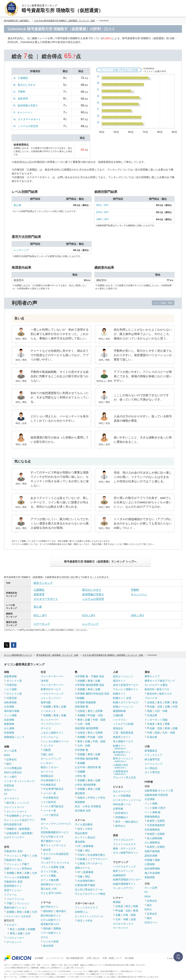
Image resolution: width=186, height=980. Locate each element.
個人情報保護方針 (75, 958)
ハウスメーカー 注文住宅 (17, 916)
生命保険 (9, 720)
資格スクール (82, 868)
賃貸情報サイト (13, 886)
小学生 (102, 798)
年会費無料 (13, 816)
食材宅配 (46, 702)
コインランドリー (51, 698)
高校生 (81, 798)
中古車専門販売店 (53, 789)
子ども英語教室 (84, 824)
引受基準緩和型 (156, 825)
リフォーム (10, 895)
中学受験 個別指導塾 (87, 759)
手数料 (22, 92)
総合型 (47, 850)
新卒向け (120, 826)
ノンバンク (23, 803)
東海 (19, 873)
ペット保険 (10, 715)
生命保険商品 (152, 830)
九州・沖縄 (84, 724)
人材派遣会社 (121, 772)
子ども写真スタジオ (52, 837)
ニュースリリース (55, 958)
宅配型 (47, 750)
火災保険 (9, 707)
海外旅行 (61, 911)
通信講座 (80, 842)
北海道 (81, 711)
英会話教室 (81, 833)
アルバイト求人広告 (124, 777)
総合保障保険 (152, 869)
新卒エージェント (123, 760)
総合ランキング (43, 583)
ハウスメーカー (15, 938)
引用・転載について (112, 958)
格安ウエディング (123, 871)
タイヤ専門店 (152, 772)
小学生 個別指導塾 (85, 785)
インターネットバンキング (19, 781)
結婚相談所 (119, 875)
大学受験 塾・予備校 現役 (90, 676)
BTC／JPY (103, 205)
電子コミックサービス (53, 845)
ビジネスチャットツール (127, 800)
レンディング (21, 250)
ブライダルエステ (123, 840)
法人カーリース (122, 791)
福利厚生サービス (51, 884)
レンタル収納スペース (56, 741)
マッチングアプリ (123, 888)
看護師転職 (119, 711)
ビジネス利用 (51, 942)
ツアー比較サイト (51, 933)
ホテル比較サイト (51, 920)
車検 (43, 819)
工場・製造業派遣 (123, 733)
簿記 (88, 850)
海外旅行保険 (12, 711)
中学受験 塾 (82, 750)
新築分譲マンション (15, 908)
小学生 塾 (80, 776)
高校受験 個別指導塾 (87, 728)
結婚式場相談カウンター (127, 879)
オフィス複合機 (50, 880)
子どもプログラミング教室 (90, 894)
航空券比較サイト (51, 916)
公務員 (81, 863)
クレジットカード (14, 807)
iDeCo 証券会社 (13, 772)
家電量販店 (151, 751)
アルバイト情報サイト (126, 689)
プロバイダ (151, 698)
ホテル (45, 937)
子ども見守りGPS (51, 893)
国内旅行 (48, 911)
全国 (133, 919)
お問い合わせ (93, 958)
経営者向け (122, 813)
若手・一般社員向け (127, 822)
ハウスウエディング (124, 867)
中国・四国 (99, 720)
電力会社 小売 (49, 889)
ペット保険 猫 (153, 812)
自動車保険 (10, 676)
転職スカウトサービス (126, 702)
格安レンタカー (50, 767)
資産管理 (23, 99)
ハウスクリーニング (52, 694)
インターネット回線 (156, 720)
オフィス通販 (48, 876)
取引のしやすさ (27, 85)
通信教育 (80, 793)
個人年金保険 (152, 873)
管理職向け (122, 817)
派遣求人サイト (122, 737)
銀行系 (10, 803)
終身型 (151, 821)
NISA (7, 755)
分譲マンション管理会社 (18, 869)
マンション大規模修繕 (17, 877)
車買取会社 (47, 776)
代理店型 (12, 685)
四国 (149, 711)
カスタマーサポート (29, 119)
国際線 (57, 928)
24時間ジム (81, 912)
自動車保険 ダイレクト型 (159, 791)
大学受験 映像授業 (85, 702)
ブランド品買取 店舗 (52, 867)
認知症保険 (151, 856)
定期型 (161, 821)
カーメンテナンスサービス (56, 824)
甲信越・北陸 (95, 715)
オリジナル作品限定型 (56, 854)
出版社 (47, 858)
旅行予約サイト (50, 907)
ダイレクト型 (14, 681)
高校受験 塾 (82, 707)
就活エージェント (123, 676)
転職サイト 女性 (122, 698)
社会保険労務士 (96, 855)
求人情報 (129, 958)
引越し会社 (47, 754)
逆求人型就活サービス (126, 685)
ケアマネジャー (99, 859)
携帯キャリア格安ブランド (160, 681)
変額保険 (150, 877)
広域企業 (152, 715)
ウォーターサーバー (52, 676)
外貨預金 (9, 785)
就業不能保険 (152, 851)
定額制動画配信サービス (55, 832)
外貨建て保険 (152, 860)
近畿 (27, 873)
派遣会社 (118, 728)
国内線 (47, 928)
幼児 (80, 829)
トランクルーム (50, 737)
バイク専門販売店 (53, 806)
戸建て (26, 856)
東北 (12, 929)
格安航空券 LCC (50, 924)
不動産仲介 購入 (13, 860)
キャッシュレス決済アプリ (19, 820)
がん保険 (9, 728)
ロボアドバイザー (14, 837)
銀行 (9, 764)
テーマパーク (121, 928)
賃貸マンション (13, 890)
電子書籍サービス (51, 841)
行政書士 (82, 859)
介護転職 (118, 715)
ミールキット (48, 711)
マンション (13, 856)
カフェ (45, 828)
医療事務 (88, 846)
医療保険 (9, 724)
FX (6, 794)
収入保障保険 (155, 838)
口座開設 (23, 78)
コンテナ (48, 746)
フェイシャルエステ (124, 844)
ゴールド (27, 816)
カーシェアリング (51, 759)
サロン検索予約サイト (126, 853)
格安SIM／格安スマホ (157, 689)
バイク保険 (10, 689)
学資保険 (9, 733)
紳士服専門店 (152, 759)
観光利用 (48, 946)
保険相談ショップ (14, 737)
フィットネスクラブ (86, 908)
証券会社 (12, 759)
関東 (136, 906)
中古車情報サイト (51, 780)
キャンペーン (25, 112)
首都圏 (10, 873)
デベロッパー (14, 942)
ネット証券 (10, 751)
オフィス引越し (50, 871)
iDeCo (148, 909)
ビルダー (12, 925)
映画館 (117, 902)
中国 (175, 707)
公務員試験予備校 (85, 885)
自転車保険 (10, 702)
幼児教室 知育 (83, 811)
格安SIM (152, 694)
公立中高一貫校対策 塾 (88, 767)
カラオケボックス (123, 924)
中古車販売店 (48, 785)
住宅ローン (10, 790)
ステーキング (42, 624)
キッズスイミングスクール (89, 916)
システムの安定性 (28, 126)
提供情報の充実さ (28, 105)
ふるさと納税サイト (52, 733)
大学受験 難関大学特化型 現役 (92, 694)
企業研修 (118, 809)
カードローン (12, 798)
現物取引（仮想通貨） (19, 829)
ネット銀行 (10, 777)
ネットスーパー (50, 720)
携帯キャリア (152, 676)
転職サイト (119, 694)
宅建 (80, 850)
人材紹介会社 (121, 766)
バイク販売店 (48, 802)
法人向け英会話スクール (89, 889)
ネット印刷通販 (122, 796)
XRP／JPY (103, 219)
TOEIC (81, 855)
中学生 (91, 798)
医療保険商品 (152, 817)
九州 (35, 873)
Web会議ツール (122, 804)
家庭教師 (80, 802)
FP (79, 846)
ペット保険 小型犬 (155, 808)
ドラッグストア (153, 755)
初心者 (17, 205)
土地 (35, 856)
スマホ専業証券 (13, 768)
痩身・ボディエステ (124, 848)
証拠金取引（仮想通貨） (21, 833)
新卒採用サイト (122, 753)
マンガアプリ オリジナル (55, 863)
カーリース (47, 772)
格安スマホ (165, 694)
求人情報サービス (123, 741)
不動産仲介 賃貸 (13, 882)
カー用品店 (151, 768)
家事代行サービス (51, 689)
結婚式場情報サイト (124, 884)
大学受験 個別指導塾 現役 (90, 685)
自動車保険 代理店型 (156, 795)
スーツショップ (153, 764)
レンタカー (47, 763)
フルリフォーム (15, 899)
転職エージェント (123, 707)
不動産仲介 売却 (13, 851)
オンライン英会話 (85, 837)
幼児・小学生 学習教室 (88, 806)
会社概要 (39, 958)
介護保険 (150, 864)
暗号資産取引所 (13, 824)
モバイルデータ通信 (156, 685)
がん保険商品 (152, 842)
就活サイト (119, 681)
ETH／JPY (103, 212)
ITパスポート (95, 863)
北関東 (21, 929)
